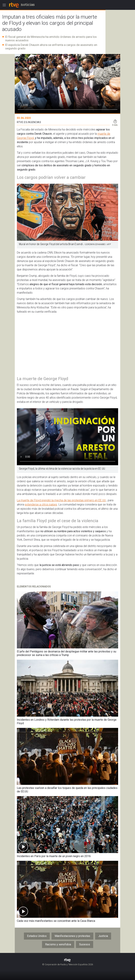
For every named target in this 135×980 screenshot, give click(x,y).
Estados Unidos (37, 936)
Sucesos (85, 944)
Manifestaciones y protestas (72, 936)
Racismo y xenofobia (58, 944)
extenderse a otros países (41, 505)
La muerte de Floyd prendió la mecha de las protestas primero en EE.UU (61, 500)
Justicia (103, 936)
